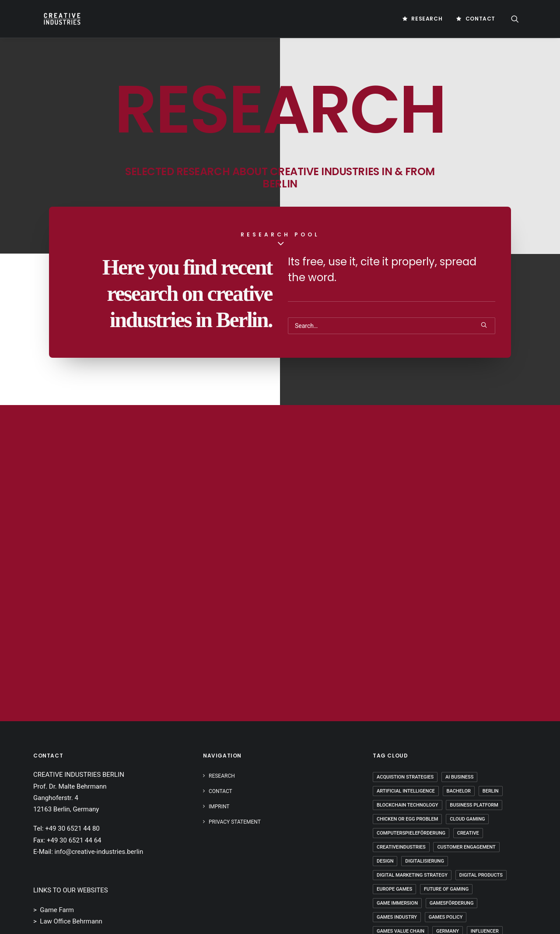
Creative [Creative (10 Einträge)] (468, 833)
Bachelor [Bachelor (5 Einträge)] (459, 791)
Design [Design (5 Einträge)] (385, 861)
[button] (519, 19)
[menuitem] (422, 19)
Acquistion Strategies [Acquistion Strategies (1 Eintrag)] (405, 777)
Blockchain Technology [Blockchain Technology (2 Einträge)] (408, 805)
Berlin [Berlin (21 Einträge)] (491, 791)
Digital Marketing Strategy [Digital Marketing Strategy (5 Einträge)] (412, 875)
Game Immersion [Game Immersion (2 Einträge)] (397, 903)
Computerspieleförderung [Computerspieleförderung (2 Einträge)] (411, 833)
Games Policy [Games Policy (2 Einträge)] (446, 917)
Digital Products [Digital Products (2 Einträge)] (481, 875)
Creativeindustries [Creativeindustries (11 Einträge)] (401, 847)
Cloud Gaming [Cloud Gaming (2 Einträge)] (467, 819)
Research (427, 19)
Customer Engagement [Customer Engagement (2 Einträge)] (466, 847)
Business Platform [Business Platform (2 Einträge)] (474, 805)
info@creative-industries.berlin (99, 852)
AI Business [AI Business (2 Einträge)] (459, 777)
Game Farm (57, 910)
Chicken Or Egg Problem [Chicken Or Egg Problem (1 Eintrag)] (407, 819)
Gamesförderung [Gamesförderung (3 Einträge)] (452, 903)
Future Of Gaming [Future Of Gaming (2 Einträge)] (446, 889)
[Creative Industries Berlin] (53, 19)
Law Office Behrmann (71, 921)
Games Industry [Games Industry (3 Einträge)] (397, 917)
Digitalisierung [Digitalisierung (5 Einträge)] (425, 861)
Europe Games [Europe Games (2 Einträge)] (394, 889)
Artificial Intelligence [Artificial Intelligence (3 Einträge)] (406, 791)
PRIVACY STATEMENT (235, 822)
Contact (480, 19)
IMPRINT (219, 807)
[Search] (392, 326)
